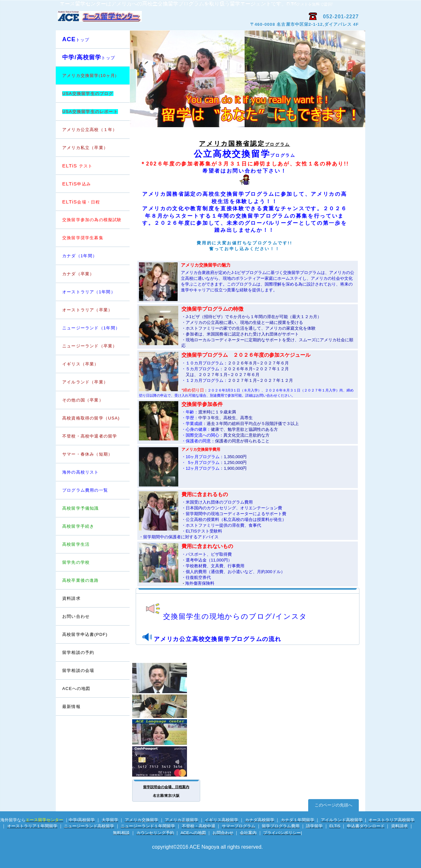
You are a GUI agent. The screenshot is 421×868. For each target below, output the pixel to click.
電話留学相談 (167, 706)
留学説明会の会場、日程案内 (166, 787)
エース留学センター (132, 20)
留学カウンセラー (167, 678)
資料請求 (71, 598)
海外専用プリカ (167, 761)
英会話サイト (167, 732)
